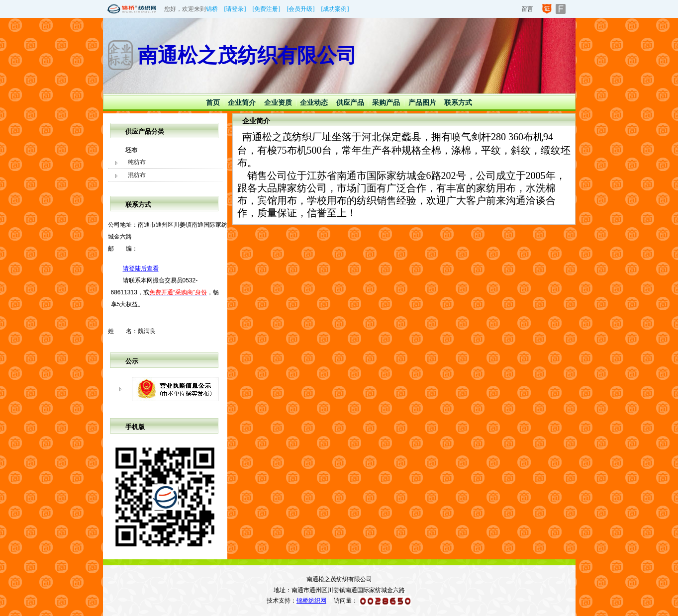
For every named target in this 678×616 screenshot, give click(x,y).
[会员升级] (301, 9)
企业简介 (242, 103)
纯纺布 (137, 162)
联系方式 (458, 103)
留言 (527, 9)
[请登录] (235, 9)
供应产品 (350, 103)
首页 (213, 103)
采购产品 (386, 103)
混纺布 (137, 175)
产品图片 (422, 103)
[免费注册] (267, 9)
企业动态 (314, 103)
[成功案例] (335, 9)
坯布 (131, 150)
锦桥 (212, 9)
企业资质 (278, 103)
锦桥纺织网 (311, 601)
